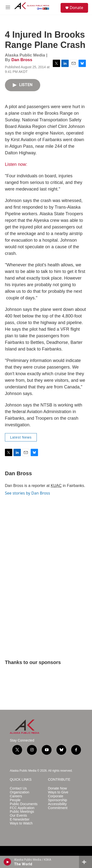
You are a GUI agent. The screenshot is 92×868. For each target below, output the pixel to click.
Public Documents (24, 804)
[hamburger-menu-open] (8, 7)
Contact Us (18, 788)
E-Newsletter (20, 819)
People (15, 800)
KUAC (56, 486)
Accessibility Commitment (58, 806)
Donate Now (58, 788)
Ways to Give (58, 792)
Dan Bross (22, 60)
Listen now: (16, 164)
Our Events (18, 816)
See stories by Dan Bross (27, 493)
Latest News (21, 437)
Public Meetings (22, 812)
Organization (20, 792)
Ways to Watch (21, 823)
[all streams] (85, 862)
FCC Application (22, 808)
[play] (7, 862)
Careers (16, 796)
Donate (76, 8)
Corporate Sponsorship (58, 798)
